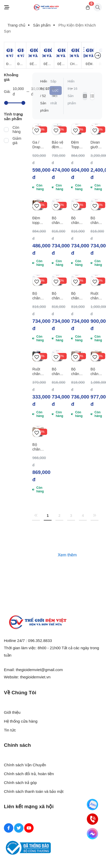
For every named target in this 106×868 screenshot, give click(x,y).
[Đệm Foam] (61, 55)
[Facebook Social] (9, 828)
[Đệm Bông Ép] (33, 55)
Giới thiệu (12, 712)
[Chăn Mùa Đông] (74, 55)
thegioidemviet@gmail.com (39, 670)
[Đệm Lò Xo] (21, 55)
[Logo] (46, 7)
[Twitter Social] (19, 828)
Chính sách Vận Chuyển (25, 765)
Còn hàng (17, 130)
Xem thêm (67, 555)
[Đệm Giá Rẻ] (10, 55)
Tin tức (10, 730)
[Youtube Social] (29, 828)
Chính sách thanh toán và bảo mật (34, 791)
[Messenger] (93, 834)
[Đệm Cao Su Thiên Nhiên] (47, 55)
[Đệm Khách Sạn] (89, 55)
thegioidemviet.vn (35, 677)
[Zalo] (93, 805)
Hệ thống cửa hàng (21, 721)
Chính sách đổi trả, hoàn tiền (29, 774)
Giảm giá (17, 141)
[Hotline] (93, 819)
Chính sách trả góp (20, 783)
